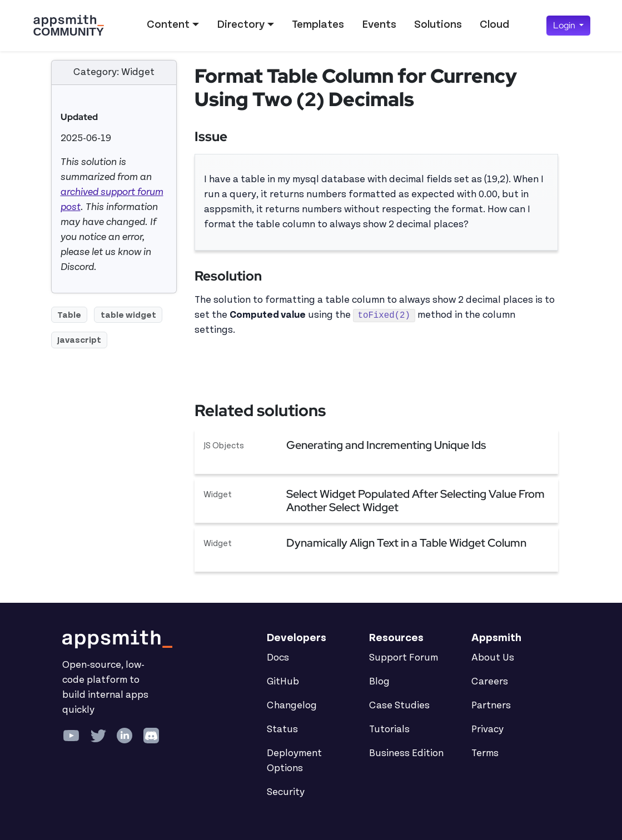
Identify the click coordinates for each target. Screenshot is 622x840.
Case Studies (399, 706)
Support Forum (404, 658)
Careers (490, 682)
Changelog (292, 706)
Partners (491, 706)
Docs (278, 658)
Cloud (494, 24)
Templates (318, 24)
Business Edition (406, 753)
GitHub (283, 682)
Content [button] (168, 24)
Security (286, 792)
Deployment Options (294, 761)
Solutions (438, 24)
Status (282, 729)
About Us (493, 658)
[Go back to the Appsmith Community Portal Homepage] (68, 26)
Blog (379, 682)
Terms (485, 753)
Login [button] (565, 25)
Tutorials (389, 729)
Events (379, 24)
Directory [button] (241, 24)
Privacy (487, 729)
